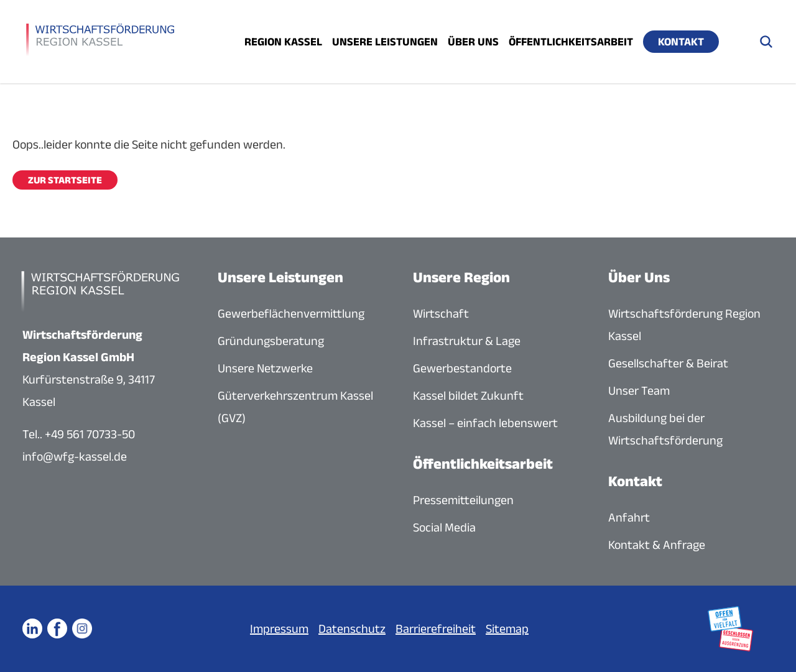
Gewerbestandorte (462, 368)
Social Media (444, 527)
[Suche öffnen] (766, 42)
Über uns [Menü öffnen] (473, 42)
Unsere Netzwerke (265, 368)
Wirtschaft (441, 313)
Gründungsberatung (271, 341)
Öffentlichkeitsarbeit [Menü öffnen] (571, 42)
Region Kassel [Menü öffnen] (283, 42)
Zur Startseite (65, 180)
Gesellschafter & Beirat (668, 363)
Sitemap (507, 628)
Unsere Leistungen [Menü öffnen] (385, 42)
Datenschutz (352, 628)
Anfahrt (629, 517)
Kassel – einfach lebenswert (485, 423)
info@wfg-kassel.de (75, 456)
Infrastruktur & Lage (467, 341)
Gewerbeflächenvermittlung (291, 313)
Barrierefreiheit (436, 628)
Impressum (279, 628)
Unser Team (639, 390)
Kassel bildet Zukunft (468, 395)
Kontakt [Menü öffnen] (681, 42)
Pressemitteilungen (463, 500)
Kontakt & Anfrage (657, 545)
